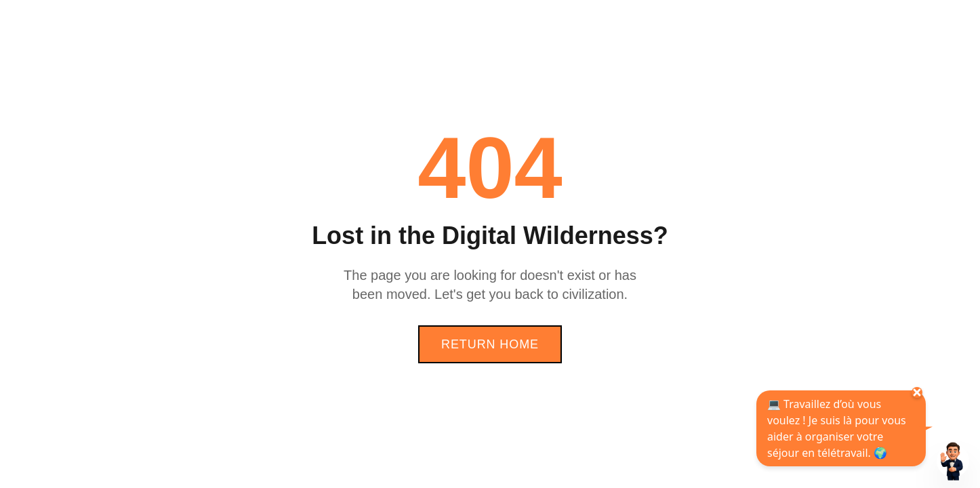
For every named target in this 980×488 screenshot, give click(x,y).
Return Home (490, 344)
